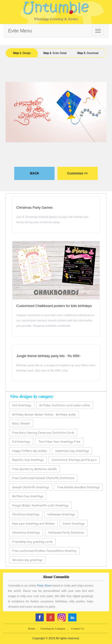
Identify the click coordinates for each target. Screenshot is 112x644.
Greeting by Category (53, 628)
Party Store (44, 586)
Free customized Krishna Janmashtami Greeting (44, 551)
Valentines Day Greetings (72, 451)
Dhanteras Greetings (26, 532)
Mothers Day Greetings (28, 496)
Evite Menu (20, 31)
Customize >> (77, 173)
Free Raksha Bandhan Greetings (78, 487)
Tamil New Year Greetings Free (59, 441)
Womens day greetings (27, 560)
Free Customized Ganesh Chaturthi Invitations (43, 478)
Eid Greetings (21, 441)
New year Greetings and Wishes (33, 523)
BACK (35, 173)
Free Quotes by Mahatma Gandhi (34, 469)
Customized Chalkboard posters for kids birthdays (54, 306)
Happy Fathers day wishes (30, 451)
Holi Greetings (22, 405)
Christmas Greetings (26, 514)
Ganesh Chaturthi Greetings (31, 487)
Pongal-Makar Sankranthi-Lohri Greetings (40, 505)
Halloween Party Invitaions (66, 532)
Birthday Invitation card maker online (65, 405)
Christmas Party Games (35, 208)
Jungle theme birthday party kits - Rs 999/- (48, 356)
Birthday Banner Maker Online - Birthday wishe (44, 414)
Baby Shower (21, 423)
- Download (88, 53)
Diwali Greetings (74, 523)
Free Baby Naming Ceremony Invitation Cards (43, 433)
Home (31, 628)
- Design (22, 53)
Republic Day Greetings (28, 460)
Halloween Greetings (61, 514)
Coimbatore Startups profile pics (74, 460)
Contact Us (77, 628)
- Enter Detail (55, 53)
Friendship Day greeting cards (32, 542)
